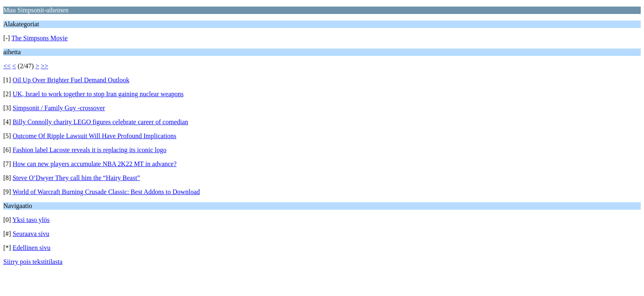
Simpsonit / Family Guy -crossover (59, 108)
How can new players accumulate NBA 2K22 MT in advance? (95, 164)
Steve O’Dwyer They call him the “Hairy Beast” (76, 178)
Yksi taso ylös (31, 220)
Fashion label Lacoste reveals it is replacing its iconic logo (90, 150)
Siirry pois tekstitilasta (33, 262)
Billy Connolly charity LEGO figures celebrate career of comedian (100, 122)
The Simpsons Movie (40, 38)
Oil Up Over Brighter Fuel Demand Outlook (71, 80)
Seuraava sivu (31, 234)
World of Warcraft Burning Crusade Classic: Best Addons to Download (106, 192)
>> (44, 66)
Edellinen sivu (32, 248)
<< (7, 66)
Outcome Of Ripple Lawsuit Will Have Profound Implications (95, 136)
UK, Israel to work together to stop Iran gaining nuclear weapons (98, 94)
